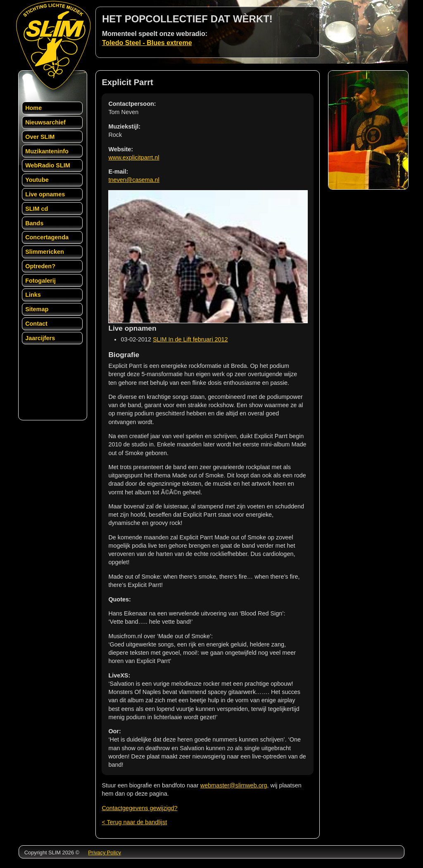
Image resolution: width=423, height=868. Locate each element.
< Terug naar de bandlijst (134, 822)
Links (33, 295)
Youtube (37, 180)
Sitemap (37, 309)
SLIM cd (37, 209)
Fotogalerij (40, 281)
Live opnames (45, 194)
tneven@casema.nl (134, 180)
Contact (36, 324)
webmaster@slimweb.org (234, 785)
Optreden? (40, 266)
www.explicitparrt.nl (134, 157)
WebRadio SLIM (48, 165)
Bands (34, 223)
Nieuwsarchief (45, 122)
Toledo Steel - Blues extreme (147, 43)
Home (33, 108)
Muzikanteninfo (47, 151)
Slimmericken (45, 252)
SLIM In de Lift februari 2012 (190, 339)
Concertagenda (47, 237)
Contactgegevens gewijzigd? (139, 808)
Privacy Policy (105, 852)
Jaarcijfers (40, 338)
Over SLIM (40, 137)
